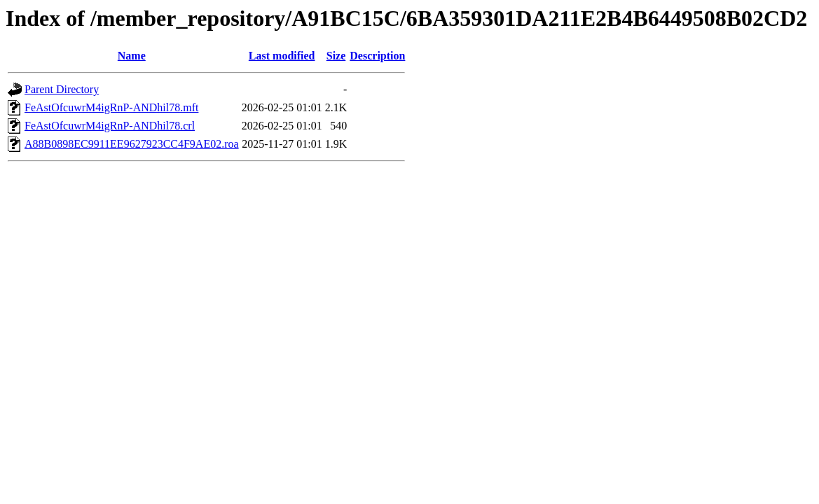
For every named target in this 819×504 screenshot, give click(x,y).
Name (132, 56)
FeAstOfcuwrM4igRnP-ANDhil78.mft (111, 107)
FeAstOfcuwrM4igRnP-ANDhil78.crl (110, 126)
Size (336, 56)
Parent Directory (62, 89)
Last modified (282, 56)
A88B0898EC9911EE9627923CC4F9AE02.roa (132, 144)
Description (377, 56)
